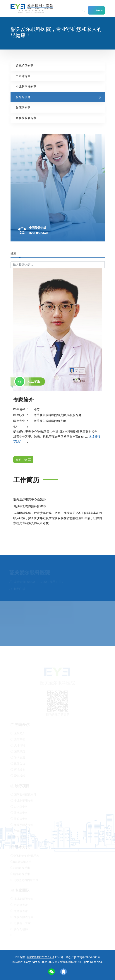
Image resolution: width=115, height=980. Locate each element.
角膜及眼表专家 (26, 118)
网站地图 (18, 962)
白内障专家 (23, 76)
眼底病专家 (23, 107)
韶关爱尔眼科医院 (66, 962)
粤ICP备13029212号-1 (40, 957)
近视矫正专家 (25, 65)
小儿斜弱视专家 (26, 86)
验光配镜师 (23, 97)
